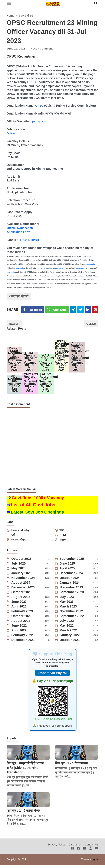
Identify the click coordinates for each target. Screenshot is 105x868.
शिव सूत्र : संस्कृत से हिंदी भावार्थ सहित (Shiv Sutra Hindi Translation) (26, 771)
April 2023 (19, 610)
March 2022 (69, 634)
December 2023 (24, 591)
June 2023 (19, 605)
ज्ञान (62, 533)
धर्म (13, 538)
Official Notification (20, 228)
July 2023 (67, 600)
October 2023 (22, 595)
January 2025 (22, 576)
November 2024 (24, 581)
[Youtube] (97, 852)
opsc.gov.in (39, 121)
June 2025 (68, 567)
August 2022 (21, 624)
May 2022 (67, 629)
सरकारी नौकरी (20, 297)
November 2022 (72, 615)
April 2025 (68, 572)
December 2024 (72, 576)
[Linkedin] (89, 310)
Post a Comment (42, 49)
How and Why (21, 533)
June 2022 (19, 629)
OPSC (39, 106)
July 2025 (19, 567)
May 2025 (19, 572)
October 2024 (70, 581)
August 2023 (21, 600)
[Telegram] (74, 310)
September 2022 (72, 619)
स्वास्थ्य (63, 543)
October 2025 (22, 562)
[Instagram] (91, 852)
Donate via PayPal (53, 676)
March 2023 (69, 610)
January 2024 (70, 586)
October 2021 (70, 643)
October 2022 (22, 619)
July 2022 (67, 624)
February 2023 (23, 615)
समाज (63, 538)
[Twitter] (58, 310)
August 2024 (21, 586)
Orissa (11, 133)
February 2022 (23, 638)
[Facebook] (33, 310)
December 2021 (24, 643)
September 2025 (72, 562)
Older (91, 324)
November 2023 (72, 591)
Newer (14, 324)
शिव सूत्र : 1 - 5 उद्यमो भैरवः (24, 814)
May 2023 (67, 605)
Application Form (19, 232)
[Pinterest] (96, 310)
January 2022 (70, 638)
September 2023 (72, 595)
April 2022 (19, 634)
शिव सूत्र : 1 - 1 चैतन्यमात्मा (72, 766)
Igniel (96, 862)
